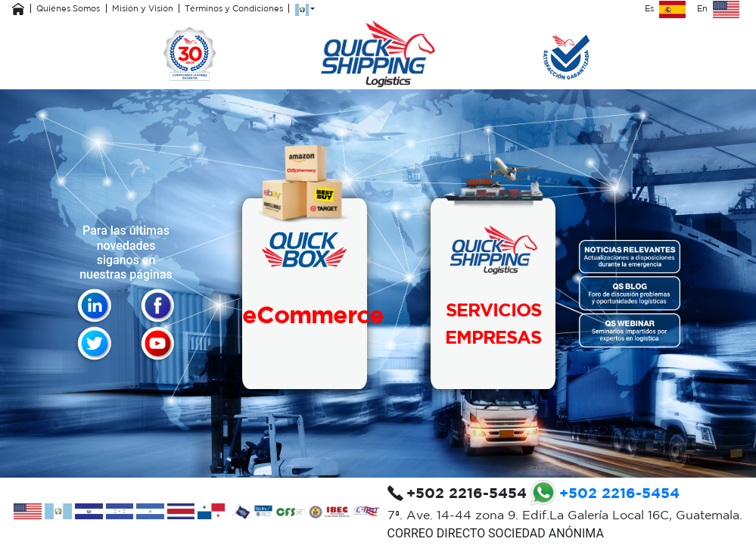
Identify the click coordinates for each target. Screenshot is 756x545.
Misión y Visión (143, 8)
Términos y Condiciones (234, 8)
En (718, 8)
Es (665, 8)
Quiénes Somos (68, 8)
